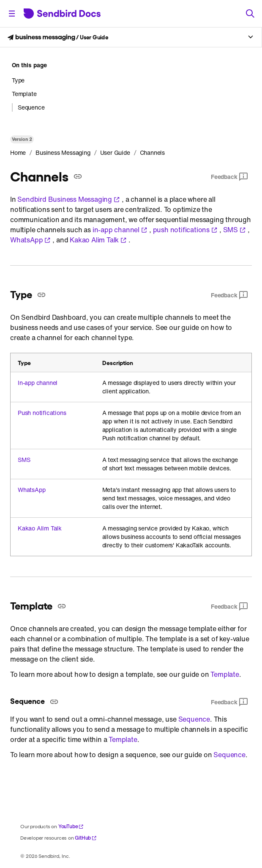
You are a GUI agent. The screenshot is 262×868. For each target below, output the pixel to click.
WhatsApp (30, 240)
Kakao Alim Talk (98, 240)
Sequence (194, 719)
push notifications (185, 230)
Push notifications (42, 413)
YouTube (71, 826)
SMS (235, 230)
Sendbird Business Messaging (69, 199)
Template (225, 674)
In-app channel (38, 383)
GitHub (86, 838)
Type (18, 80)
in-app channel (120, 230)
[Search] (250, 14)
